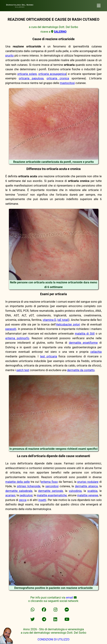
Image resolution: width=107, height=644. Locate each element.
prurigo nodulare (88, 482)
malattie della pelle (18, 482)
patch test (23, 370)
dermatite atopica (86, 486)
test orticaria (48, 356)
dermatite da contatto (81, 370)
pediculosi (26, 495)
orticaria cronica (58, 78)
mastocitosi (67, 83)
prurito (10, 56)
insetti (42, 500)
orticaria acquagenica (52, 74)
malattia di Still (85, 334)
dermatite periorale (51, 491)
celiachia (96, 352)
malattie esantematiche (52, 495)
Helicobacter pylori (68, 324)
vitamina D (49, 320)
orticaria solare (27, 74)
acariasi (10, 495)
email (70, 598)
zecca (23, 500)
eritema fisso (49, 482)
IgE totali (63, 320)
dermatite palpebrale (19, 491)
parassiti (11, 329)
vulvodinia (75, 491)
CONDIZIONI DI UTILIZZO (53, 639)
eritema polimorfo (17, 338)
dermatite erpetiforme (83, 343)
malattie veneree (88, 495)
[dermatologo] (99, 6)
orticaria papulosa (31, 78)
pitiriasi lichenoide (29, 486)
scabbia (92, 491)
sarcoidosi (52, 486)
